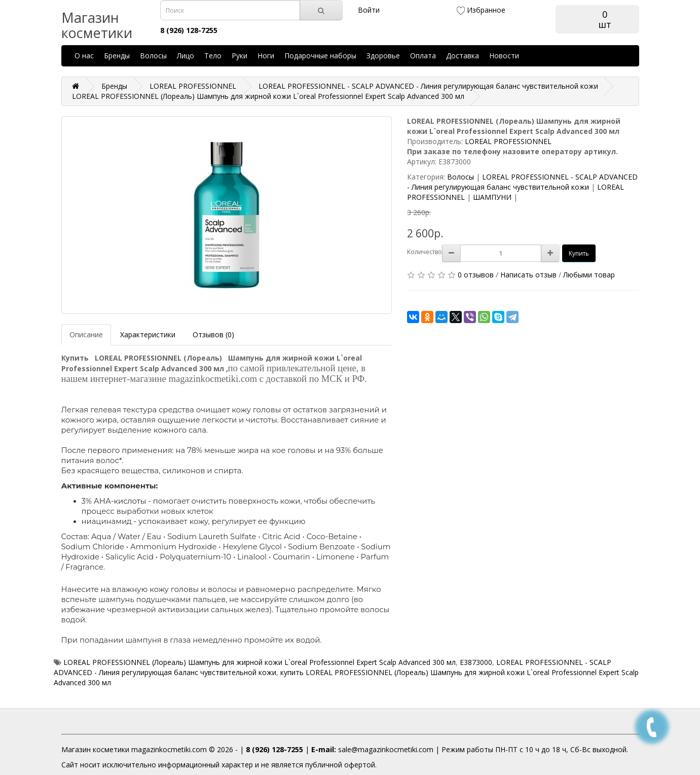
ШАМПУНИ (492, 197)
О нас (84, 56)
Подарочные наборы (320, 56)
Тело (213, 56)
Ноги (266, 56)
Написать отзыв (528, 275)
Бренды (117, 56)
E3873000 (476, 662)
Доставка (463, 56)
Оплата (423, 56)
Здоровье (383, 56)
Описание (86, 334)
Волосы (153, 56)
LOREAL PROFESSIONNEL (508, 141)
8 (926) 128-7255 (274, 749)
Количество (425, 252)
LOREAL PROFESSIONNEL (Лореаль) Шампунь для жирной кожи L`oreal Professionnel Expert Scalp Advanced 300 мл (260, 662)
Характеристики (148, 334)
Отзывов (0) (213, 334)
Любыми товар (589, 275)
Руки (240, 56)
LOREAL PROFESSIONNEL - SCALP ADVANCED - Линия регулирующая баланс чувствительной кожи (522, 182)
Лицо (186, 56)
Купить (579, 253)
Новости (504, 56)
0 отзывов (476, 275)
